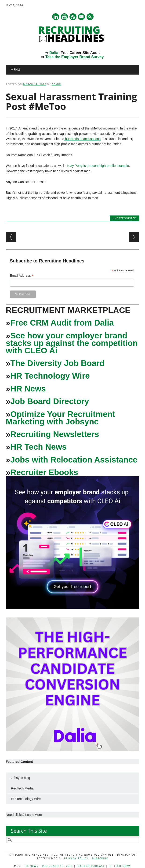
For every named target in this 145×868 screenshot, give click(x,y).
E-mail (82, 17)
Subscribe (100, 858)
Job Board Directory (50, 401)
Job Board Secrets (58, 866)
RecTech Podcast (91, 866)
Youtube (64, 17)
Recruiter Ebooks (44, 472)
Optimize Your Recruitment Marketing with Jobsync (60, 418)
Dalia (54, 53)
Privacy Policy (76, 858)
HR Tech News (38, 447)
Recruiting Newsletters (55, 434)
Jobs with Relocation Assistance (74, 460)
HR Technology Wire (50, 376)
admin (56, 84)
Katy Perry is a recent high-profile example (98, 166)
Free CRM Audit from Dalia (62, 323)
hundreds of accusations (82, 139)
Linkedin (56, 17)
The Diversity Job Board (57, 363)
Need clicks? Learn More (24, 815)
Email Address (22, 276)
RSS (73, 17)
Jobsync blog (21, 778)
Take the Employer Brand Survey (75, 57)
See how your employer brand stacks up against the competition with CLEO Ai (72, 343)
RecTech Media (22, 788)
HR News (28, 389)
